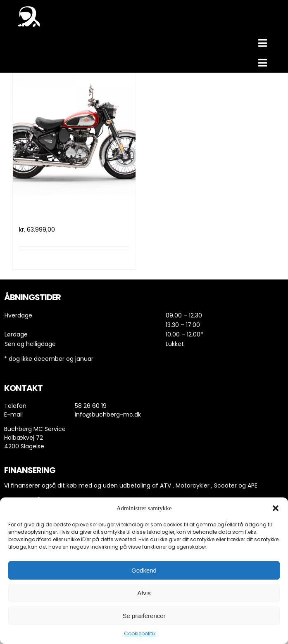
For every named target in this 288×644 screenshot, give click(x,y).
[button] (276, 508)
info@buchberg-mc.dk (108, 414)
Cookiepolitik (140, 633)
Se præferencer (144, 616)
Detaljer (120, 259)
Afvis (144, 593)
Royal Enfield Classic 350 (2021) (70, 215)
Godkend (144, 570)
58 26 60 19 (91, 406)
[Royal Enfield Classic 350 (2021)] (74, 134)
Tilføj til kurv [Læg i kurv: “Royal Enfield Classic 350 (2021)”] (39, 259)
